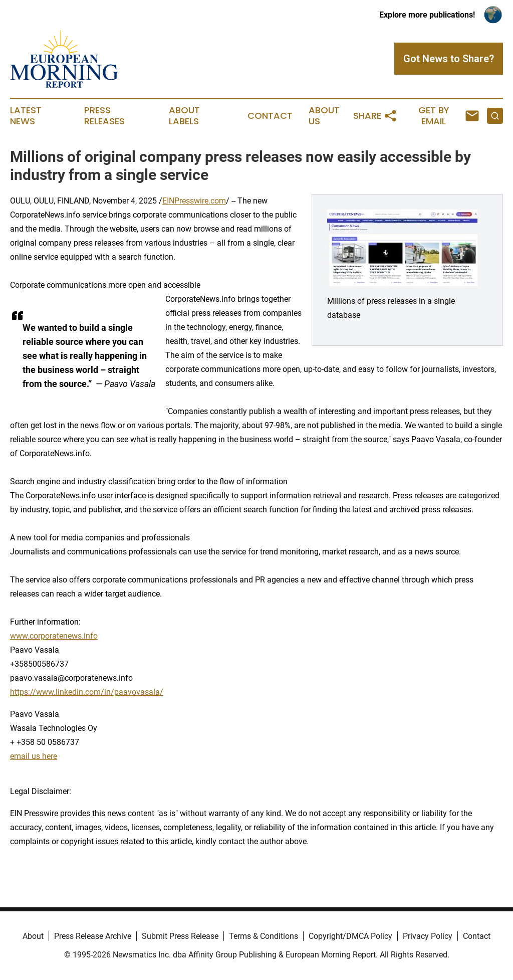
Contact (270, 116)
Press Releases (104, 116)
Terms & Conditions (264, 936)
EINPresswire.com (194, 201)
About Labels (184, 116)
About (33, 936)
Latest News (26, 116)
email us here (34, 756)
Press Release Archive (93, 936)
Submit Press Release (180, 936)
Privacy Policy (428, 936)
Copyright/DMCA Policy (350, 936)
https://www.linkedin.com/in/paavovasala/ (87, 692)
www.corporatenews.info (54, 636)
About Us (324, 116)
